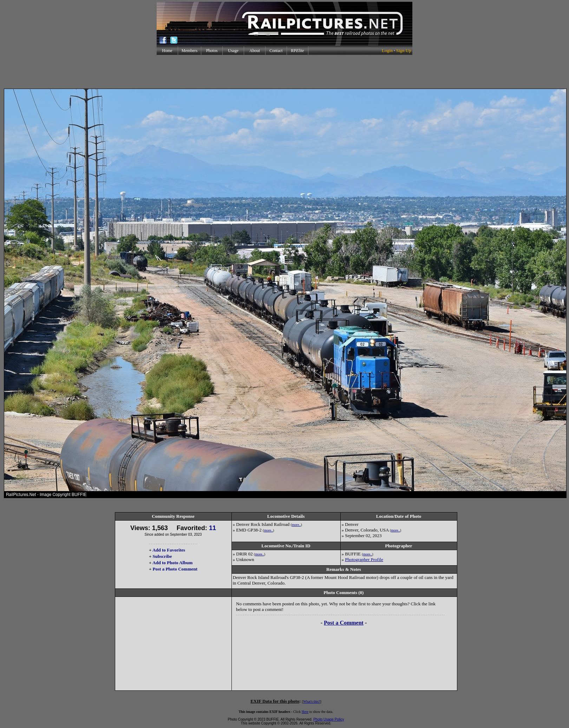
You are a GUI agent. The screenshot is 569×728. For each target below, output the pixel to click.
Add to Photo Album (173, 563)
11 (212, 528)
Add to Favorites (169, 550)
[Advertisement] (284, 72)
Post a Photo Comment (175, 569)
